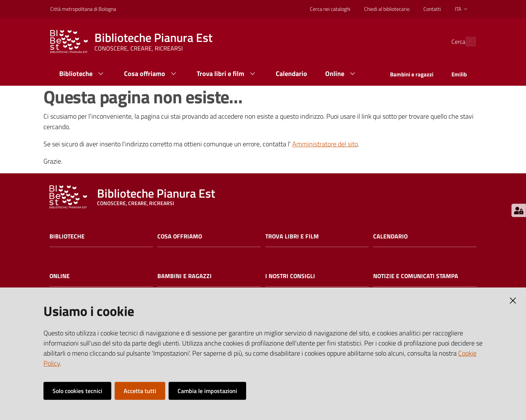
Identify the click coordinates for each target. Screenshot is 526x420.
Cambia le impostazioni (207, 391)
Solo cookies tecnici (77, 391)
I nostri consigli (290, 276)
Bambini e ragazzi (185, 276)
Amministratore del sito (325, 144)
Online (60, 276)
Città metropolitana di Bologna (83, 9)
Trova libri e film (292, 236)
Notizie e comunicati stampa (416, 276)
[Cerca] (467, 42)
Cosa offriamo (180, 236)
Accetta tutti (140, 391)
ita (462, 9)
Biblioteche (67, 236)
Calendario (390, 236)
